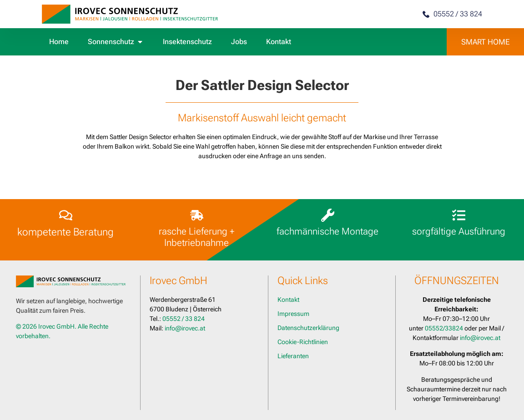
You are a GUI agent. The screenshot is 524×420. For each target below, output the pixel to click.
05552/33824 (444, 328)
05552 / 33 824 (184, 319)
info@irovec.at (185, 328)
